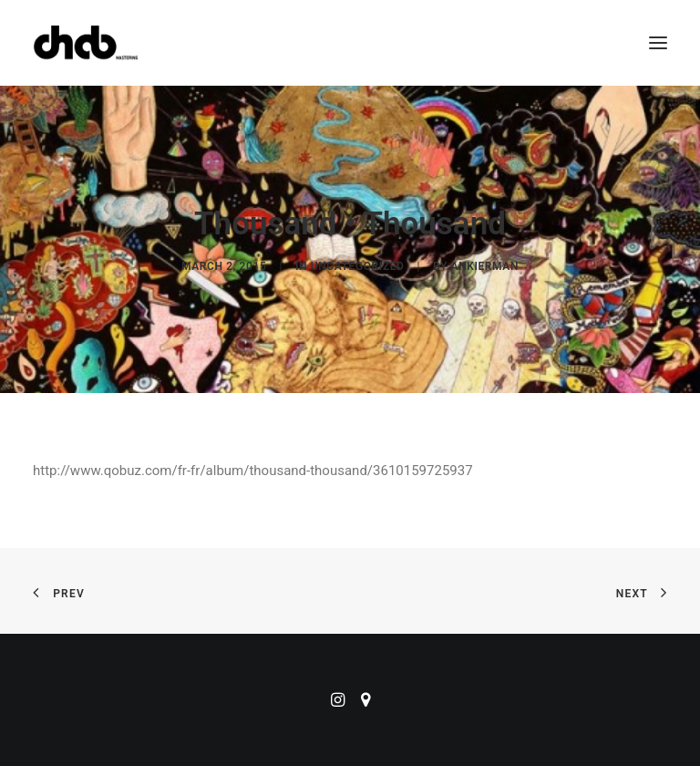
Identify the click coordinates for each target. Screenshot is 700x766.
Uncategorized (358, 266)
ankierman (485, 266)
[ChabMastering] (86, 43)
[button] (658, 43)
